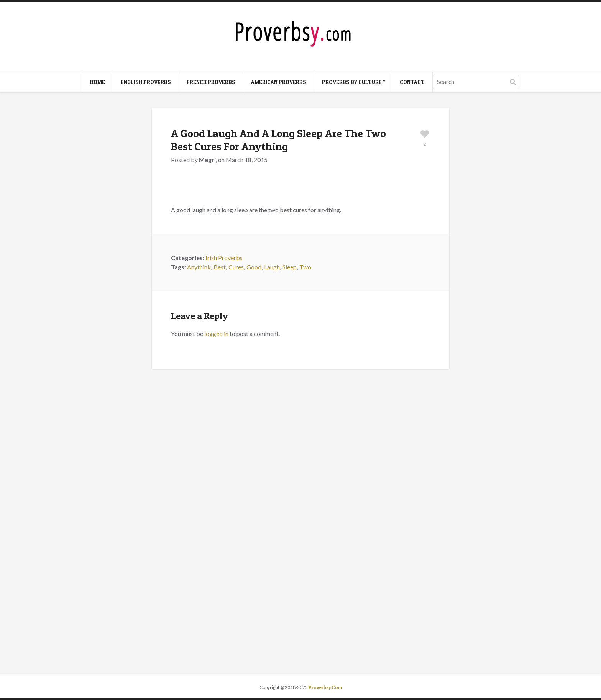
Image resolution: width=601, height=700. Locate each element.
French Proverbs (211, 82)
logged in (216, 334)
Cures (236, 267)
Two (305, 267)
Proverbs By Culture (352, 82)
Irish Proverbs (224, 258)
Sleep (290, 267)
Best (220, 267)
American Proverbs (279, 82)
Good (254, 267)
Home (98, 82)
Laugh (272, 267)
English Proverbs (146, 82)
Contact (412, 82)
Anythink (199, 267)
